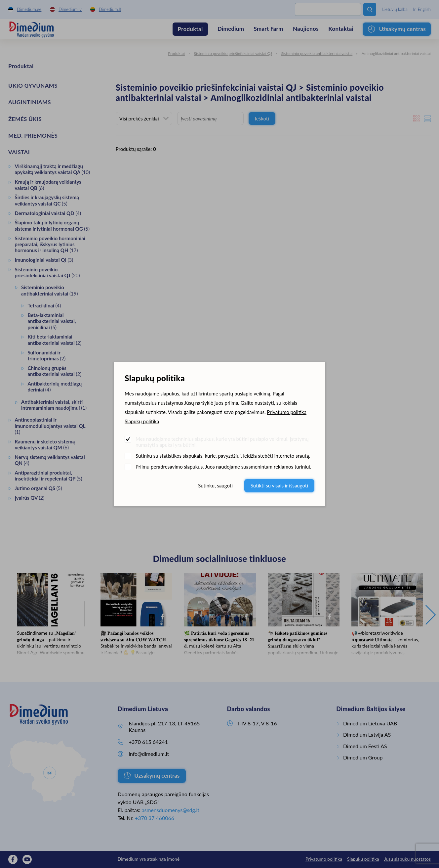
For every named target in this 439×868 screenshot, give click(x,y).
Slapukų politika (142, 421)
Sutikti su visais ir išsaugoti (279, 485)
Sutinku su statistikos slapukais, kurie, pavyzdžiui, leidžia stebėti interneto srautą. (223, 456)
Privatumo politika (287, 412)
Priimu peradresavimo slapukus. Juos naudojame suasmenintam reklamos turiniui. (223, 467)
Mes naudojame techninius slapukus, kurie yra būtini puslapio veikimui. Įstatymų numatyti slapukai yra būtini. (222, 442)
